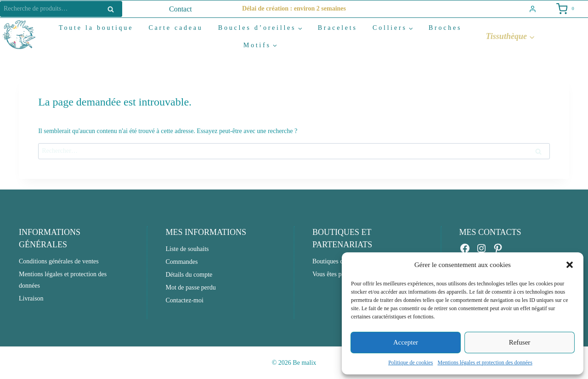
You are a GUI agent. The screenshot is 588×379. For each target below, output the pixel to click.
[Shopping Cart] (565, 9)
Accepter (406, 342)
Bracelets (338, 28)
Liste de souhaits (187, 249)
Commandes (181, 262)
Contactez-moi (184, 300)
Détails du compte (189, 275)
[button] (570, 265)
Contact (181, 9)
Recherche (113, 9)
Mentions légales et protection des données (485, 362)
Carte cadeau (175, 28)
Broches (445, 28)
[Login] (533, 9)
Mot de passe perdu (190, 287)
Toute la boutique (96, 28)
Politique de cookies (410, 362)
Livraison (31, 298)
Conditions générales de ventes (59, 261)
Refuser (520, 342)
